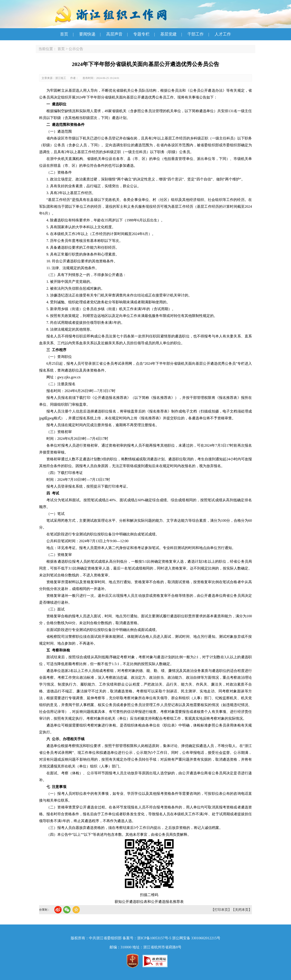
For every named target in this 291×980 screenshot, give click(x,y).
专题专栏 (141, 34)
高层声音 (114, 34)
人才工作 (223, 34)
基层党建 (168, 34)
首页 (64, 34)
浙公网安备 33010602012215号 (196, 938)
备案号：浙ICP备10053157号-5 (147, 938)
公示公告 (76, 49)
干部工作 (196, 34)
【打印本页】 (221, 910)
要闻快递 (87, 34)
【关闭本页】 (242, 910)
